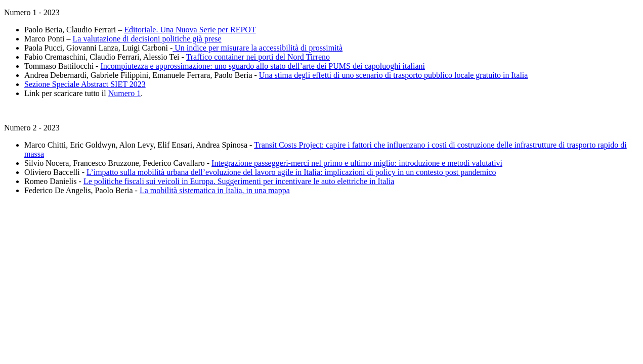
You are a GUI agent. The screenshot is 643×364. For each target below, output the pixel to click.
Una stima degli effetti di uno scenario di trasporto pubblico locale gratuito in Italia (394, 75)
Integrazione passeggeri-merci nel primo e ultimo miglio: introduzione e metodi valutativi (357, 163)
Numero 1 (124, 93)
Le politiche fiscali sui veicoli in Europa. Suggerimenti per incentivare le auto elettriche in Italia (239, 181)
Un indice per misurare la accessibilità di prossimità (258, 48)
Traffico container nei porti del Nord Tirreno (258, 57)
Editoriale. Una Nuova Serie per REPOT (190, 30)
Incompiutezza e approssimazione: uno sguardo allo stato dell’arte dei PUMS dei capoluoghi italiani (263, 66)
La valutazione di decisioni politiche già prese (147, 39)
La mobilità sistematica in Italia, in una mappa (215, 190)
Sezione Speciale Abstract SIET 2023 (85, 84)
